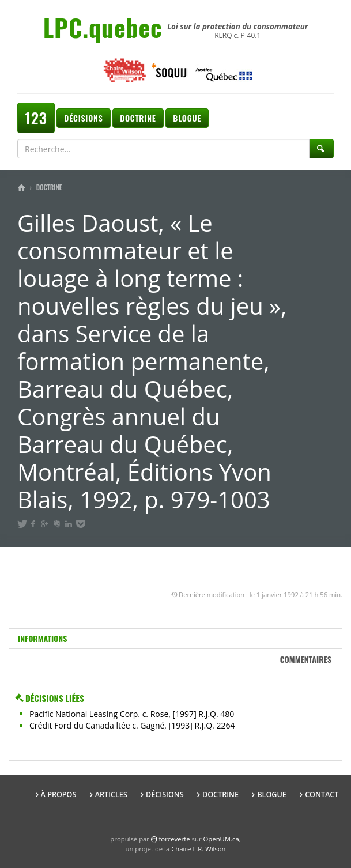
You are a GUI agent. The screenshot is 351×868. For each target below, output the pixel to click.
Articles (111, 795)
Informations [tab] (42, 638)
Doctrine (138, 118)
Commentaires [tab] (306, 659)
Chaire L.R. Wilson (198, 849)
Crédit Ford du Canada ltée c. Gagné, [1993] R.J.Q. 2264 (132, 725)
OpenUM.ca (221, 839)
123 (36, 118)
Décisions (83, 118)
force (175, 839)
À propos (59, 795)
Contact (322, 795)
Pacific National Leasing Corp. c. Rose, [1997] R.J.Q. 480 (132, 714)
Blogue (187, 118)
